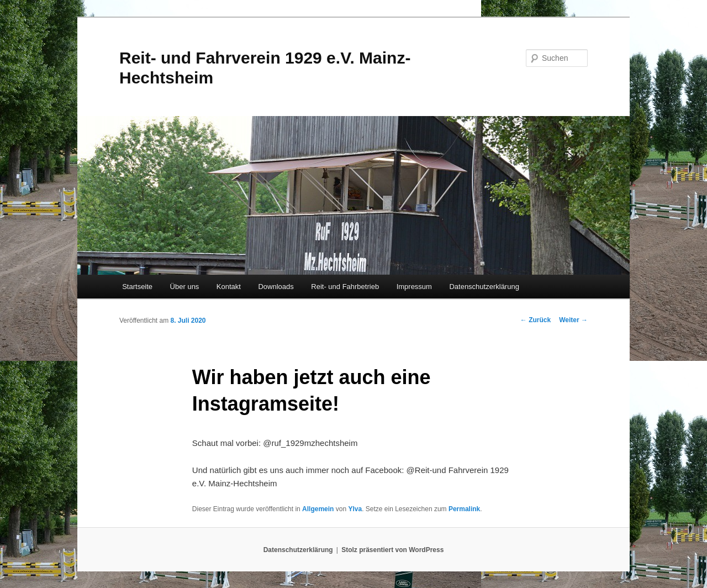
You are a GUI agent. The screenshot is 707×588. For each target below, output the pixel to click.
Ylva (355, 509)
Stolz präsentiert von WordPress (392, 550)
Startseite (137, 287)
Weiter (573, 320)
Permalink (464, 509)
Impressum (414, 287)
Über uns (185, 287)
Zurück (535, 320)
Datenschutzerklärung (484, 287)
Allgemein (318, 509)
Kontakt (229, 287)
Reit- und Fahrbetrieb (345, 287)
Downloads (276, 287)
